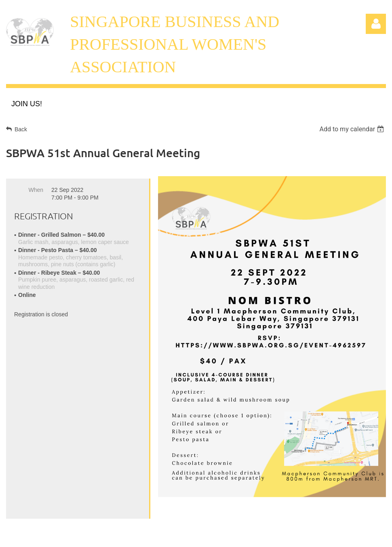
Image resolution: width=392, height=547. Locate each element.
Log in (376, 24)
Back (21, 129)
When (36, 190)
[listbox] (353, 129)
